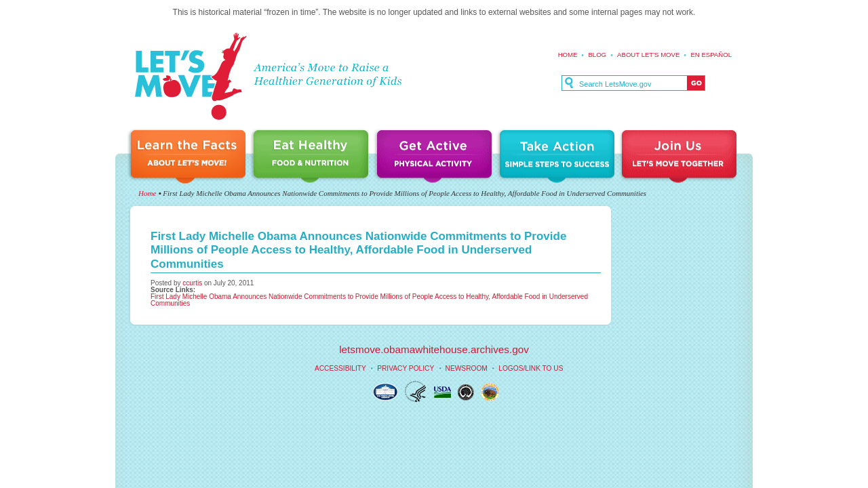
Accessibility (340, 368)
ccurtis (192, 283)
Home (568, 55)
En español (711, 55)
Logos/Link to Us (531, 368)
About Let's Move (648, 55)
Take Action (559, 158)
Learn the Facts (190, 158)
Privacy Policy (406, 368)
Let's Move (190, 77)
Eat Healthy (313, 158)
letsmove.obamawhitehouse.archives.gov (434, 349)
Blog (597, 55)
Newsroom (467, 368)
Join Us (680, 158)
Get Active (436, 158)
